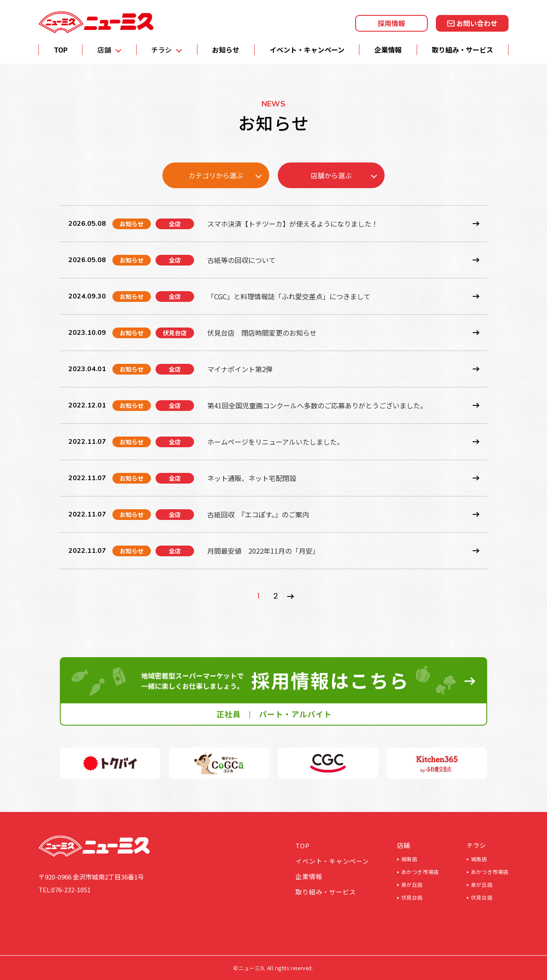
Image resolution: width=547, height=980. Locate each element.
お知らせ (226, 50)
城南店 (409, 859)
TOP (61, 50)
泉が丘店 (412, 884)
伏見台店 (412, 897)
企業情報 (388, 50)
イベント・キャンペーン (307, 50)
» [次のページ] (291, 596)
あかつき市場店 (420, 872)
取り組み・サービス (462, 50)
